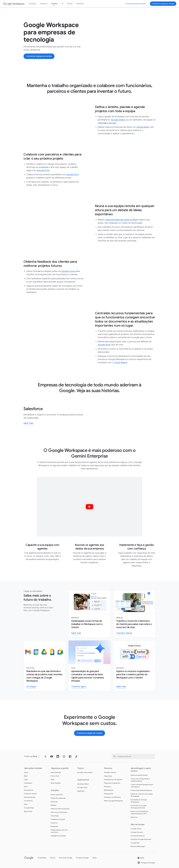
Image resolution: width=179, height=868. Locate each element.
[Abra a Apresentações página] (30, 797)
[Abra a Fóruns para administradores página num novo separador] (141, 790)
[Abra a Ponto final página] (55, 776)
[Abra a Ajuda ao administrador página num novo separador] (139, 775)
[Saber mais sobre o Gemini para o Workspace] (89, 614)
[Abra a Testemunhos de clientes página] (113, 780)
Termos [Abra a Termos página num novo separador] (53, 858)
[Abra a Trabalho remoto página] (110, 772)
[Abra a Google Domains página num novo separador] (137, 832)
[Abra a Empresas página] (54, 802)
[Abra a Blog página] (35, 756)
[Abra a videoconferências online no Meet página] (122, 220)
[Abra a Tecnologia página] (55, 816)
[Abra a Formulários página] (28, 801)
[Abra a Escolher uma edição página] (85, 772)
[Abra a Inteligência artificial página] (58, 836)
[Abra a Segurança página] (108, 776)
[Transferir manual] (134, 614)
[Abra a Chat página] (26, 780)
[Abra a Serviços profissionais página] (59, 812)
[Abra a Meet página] (26, 776)
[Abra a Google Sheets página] (118, 120)
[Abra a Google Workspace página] (14, 4)
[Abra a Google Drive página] (43, 170)
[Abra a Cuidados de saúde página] (58, 819)
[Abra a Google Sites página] (104, 345)
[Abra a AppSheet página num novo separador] (81, 791)
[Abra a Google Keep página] (29, 808)
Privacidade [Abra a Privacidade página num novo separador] (42, 858)
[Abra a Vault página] (53, 780)
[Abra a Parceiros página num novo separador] (108, 787)
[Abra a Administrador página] (56, 772)
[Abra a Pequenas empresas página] (58, 798)
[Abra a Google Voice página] (82, 788)
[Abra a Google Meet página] (143, 127)
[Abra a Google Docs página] (72, 175)
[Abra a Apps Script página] (28, 811)
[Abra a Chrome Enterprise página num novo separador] (138, 836)
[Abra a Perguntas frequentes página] (112, 783)
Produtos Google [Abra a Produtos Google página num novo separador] (82, 858)
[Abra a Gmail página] (26, 772)
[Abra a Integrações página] (109, 794)
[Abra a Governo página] (54, 823)
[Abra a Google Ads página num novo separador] (135, 843)
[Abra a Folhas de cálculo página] (30, 794)
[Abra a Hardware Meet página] (83, 784)
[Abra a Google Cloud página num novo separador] (136, 829)
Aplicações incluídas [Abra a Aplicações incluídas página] (33, 768)
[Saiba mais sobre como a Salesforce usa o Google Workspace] (28, 423)
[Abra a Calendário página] (28, 783)
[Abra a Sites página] (26, 804)
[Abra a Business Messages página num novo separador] (138, 846)
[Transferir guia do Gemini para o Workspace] (89, 666)
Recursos (80, 4)
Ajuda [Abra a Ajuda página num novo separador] (95, 858)
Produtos (44, 4)
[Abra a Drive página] (26, 787)
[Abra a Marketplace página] (109, 790)
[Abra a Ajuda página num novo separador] (141, 858)
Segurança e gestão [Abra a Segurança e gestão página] (60, 768)
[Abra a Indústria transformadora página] (60, 809)
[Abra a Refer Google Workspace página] (113, 801)
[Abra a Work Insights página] (56, 783)
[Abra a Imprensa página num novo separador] (134, 817)
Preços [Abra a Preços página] (70, 4)
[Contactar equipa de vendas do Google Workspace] (163, 4)
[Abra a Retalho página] (54, 805)
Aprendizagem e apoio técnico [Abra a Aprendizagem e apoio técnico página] (141, 770)
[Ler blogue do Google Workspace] (45, 666)
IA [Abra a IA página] (62, 4)
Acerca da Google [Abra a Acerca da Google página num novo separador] (66, 858)
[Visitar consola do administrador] (136, 4)
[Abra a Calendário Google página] (107, 123)
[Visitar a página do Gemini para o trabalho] (134, 666)
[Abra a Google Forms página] (68, 271)
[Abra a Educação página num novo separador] (54, 826)
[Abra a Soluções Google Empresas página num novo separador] (141, 839)
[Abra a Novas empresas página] (57, 795)
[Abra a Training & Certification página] (113, 797)
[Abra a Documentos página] (29, 790)
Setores (54, 4)
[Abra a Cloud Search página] (121, 363)
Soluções (32, 4)
